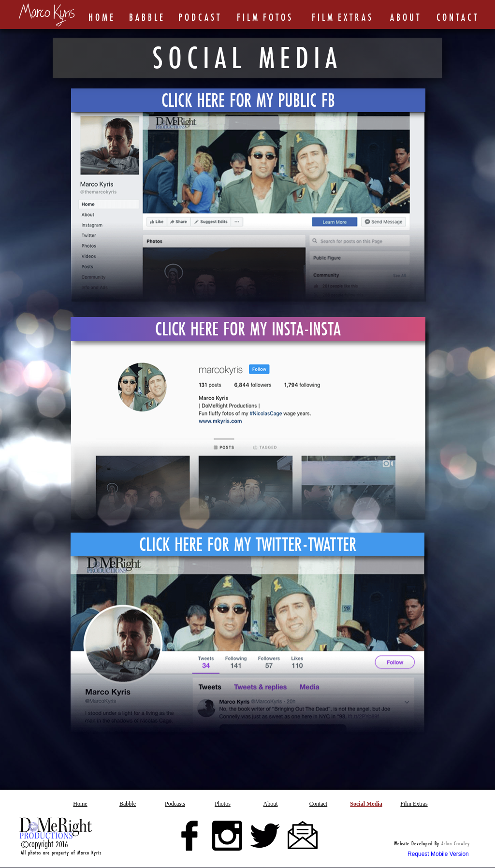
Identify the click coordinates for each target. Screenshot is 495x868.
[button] (223, 803)
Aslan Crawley (456, 843)
